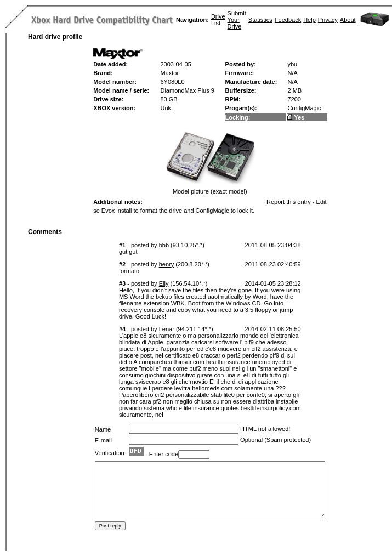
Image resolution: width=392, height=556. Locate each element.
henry (167, 264)
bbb (164, 245)
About (348, 20)
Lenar (167, 329)
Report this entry (289, 202)
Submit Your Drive (237, 20)
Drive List (218, 20)
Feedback (288, 20)
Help (309, 20)
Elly (164, 283)
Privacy (328, 20)
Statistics (260, 20)
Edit (322, 202)
